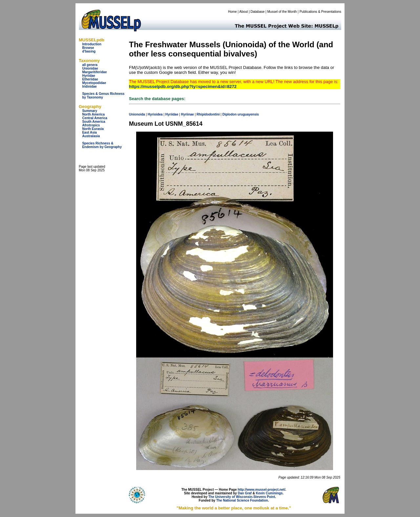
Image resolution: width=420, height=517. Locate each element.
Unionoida (137, 114)
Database (258, 12)
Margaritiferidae (94, 72)
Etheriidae (90, 79)
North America (93, 114)
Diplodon (230, 114)
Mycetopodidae (94, 83)
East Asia (89, 132)
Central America (94, 118)
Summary (90, 111)
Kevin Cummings (269, 493)
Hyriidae (88, 76)
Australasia (91, 136)
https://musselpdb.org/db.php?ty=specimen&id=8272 (183, 86)
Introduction (92, 44)
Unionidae (90, 68)
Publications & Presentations (320, 12)
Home (232, 12)
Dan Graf (245, 493)
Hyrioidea (155, 114)
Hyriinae (187, 114)
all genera (90, 65)
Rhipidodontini (208, 114)
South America (94, 122)
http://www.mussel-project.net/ (261, 490)
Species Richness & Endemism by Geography (102, 145)
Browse (88, 48)
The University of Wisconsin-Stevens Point (242, 497)
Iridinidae (89, 86)
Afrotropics (91, 125)
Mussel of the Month (282, 12)
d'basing (89, 51)
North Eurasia (93, 129)
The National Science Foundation (242, 500)
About (243, 12)
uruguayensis (248, 114)
